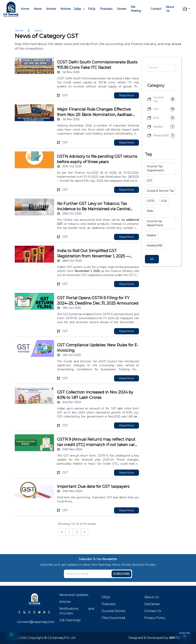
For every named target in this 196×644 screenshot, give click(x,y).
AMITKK (175, 638)
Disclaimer (152, 604)
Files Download (114, 618)
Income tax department (155, 223)
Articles (51, 9)
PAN (150, 211)
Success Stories (114, 611)
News (38, 9)
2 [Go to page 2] (77, 532)
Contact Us (153, 611)
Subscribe (121, 574)
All (152, 259)
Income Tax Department (155, 168)
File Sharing (136, 9)
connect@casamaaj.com (36, 622)
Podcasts (106, 9)
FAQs (92, 9)
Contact (156, 9)
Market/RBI (155, 246)
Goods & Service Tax (160, 191)
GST (149, 181)
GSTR (151, 201)
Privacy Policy (155, 618)
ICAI (164, 201)
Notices (66, 9)
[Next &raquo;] (85, 532)
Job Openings (70, 620)
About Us (170, 9)
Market (152, 235)
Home (25, 9)
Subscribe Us (185, 634)
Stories (122, 9)
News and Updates (74, 595)
